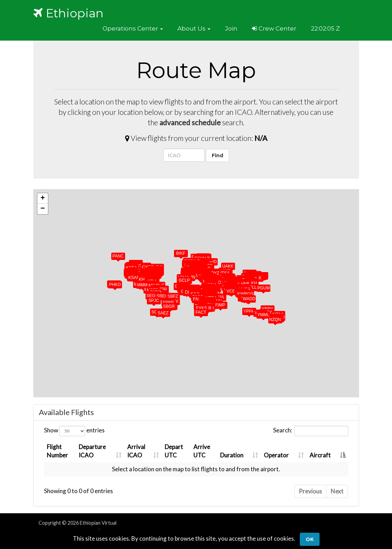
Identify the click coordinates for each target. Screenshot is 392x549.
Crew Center (274, 28)
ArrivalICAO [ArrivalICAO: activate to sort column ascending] (136, 451)
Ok (310, 539)
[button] (133, 28)
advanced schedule (190, 122)
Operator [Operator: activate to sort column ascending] (276, 455)
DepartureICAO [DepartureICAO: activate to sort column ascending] (92, 451)
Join (231, 28)
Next (337, 491)
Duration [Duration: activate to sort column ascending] (231, 455)
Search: (311, 431)
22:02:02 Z (325, 28)
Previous (310, 491)
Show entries (74, 431)
